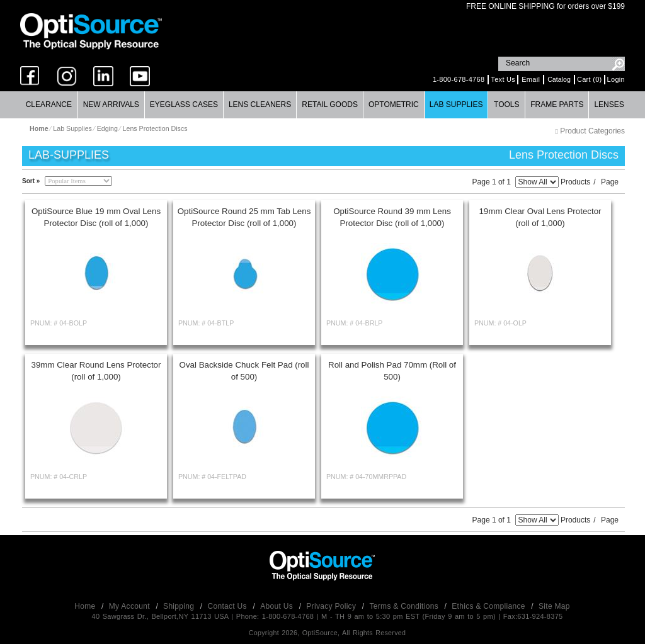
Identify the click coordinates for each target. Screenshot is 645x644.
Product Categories (590, 131)
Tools (506, 105)
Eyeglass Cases (184, 105)
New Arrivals (111, 105)
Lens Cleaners (260, 105)
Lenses (609, 105)
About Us (277, 606)
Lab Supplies (456, 105)
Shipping (180, 606)
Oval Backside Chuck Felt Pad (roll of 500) (244, 371)
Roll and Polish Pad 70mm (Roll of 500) (392, 371)
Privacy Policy (332, 606)
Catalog (559, 79)
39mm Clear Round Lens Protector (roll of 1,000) (96, 371)
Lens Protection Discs (155, 128)
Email (531, 79)
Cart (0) (590, 79)
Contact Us (229, 606)
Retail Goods (330, 105)
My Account (131, 606)
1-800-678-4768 (459, 79)
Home (86, 606)
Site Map (554, 606)
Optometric (394, 105)
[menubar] (322, 105)
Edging (107, 128)
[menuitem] (49, 105)
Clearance (49, 105)
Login (616, 79)
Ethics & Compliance (489, 606)
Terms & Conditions (405, 606)
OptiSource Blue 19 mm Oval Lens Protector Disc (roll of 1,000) (96, 217)
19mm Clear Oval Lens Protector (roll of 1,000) (540, 217)
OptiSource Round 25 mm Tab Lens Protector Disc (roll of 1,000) (244, 217)
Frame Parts (557, 105)
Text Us (503, 79)
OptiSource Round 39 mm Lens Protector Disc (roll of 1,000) (392, 217)
